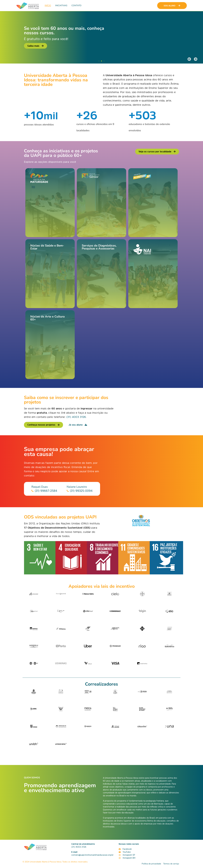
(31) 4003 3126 (76, 417)
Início (48, 6)
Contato (76, 6)
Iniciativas (61, 6)
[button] (189, 59)
